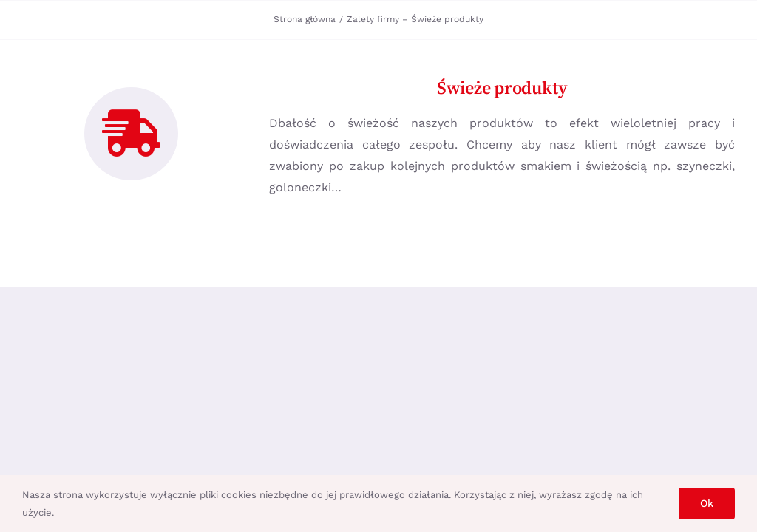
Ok (707, 503)
